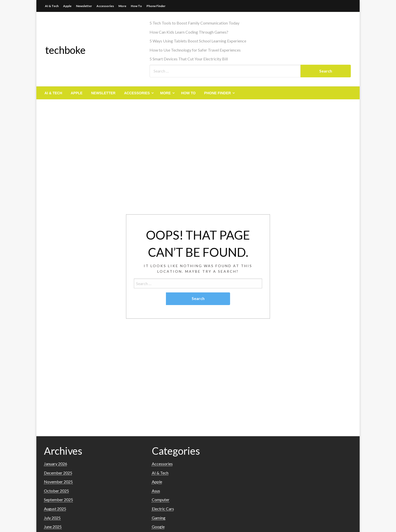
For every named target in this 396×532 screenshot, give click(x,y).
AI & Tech (52, 6)
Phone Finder (156, 6)
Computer (161, 500)
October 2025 (56, 491)
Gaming (159, 518)
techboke (65, 50)
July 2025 (52, 518)
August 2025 (55, 509)
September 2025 (58, 500)
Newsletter (84, 6)
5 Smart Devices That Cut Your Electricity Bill (189, 59)
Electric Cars (163, 509)
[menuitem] (53, 93)
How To (136, 6)
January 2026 (56, 464)
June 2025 (53, 527)
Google (158, 527)
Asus (156, 491)
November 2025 (58, 482)
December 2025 (58, 473)
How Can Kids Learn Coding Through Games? (189, 32)
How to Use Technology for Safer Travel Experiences (195, 50)
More (122, 6)
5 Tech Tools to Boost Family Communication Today (194, 23)
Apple (67, 6)
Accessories (105, 6)
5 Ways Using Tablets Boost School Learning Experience (198, 41)
